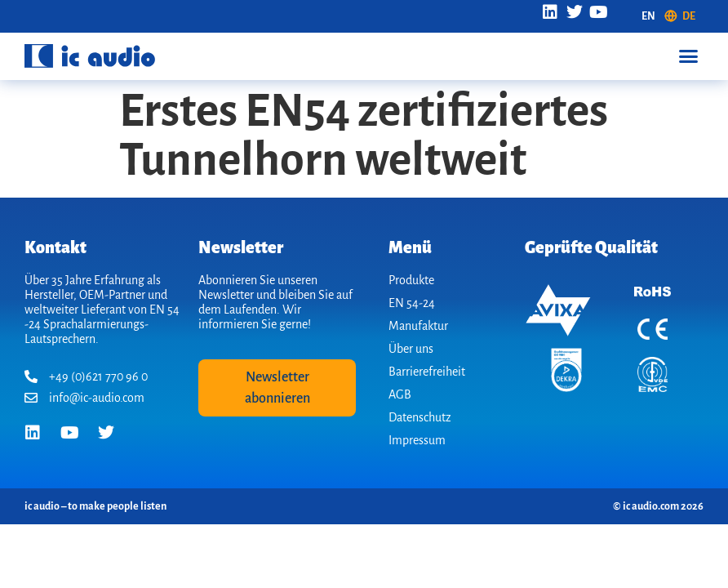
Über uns (411, 349)
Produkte (411, 280)
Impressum (417, 440)
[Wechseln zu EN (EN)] (648, 16)
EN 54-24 (412, 303)
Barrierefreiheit (427, 372)
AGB (400, 394)
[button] (688, 56)
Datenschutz (420, 417)
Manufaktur (418, 326)
